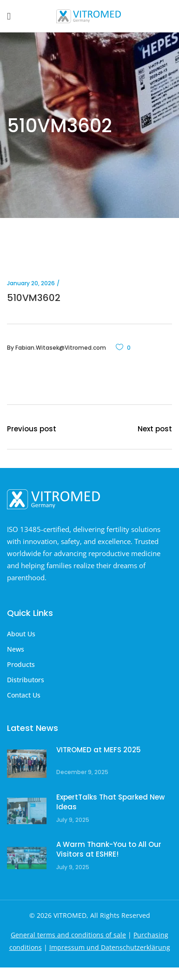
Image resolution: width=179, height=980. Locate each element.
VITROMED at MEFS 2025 (99, 750)
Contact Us (24, 695)
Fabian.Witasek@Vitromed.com (61, 348)
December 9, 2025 (82, 772)
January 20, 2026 (31, 283)
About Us (21, 634)
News (16, 649)
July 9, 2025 (73, 820)
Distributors (26, 680)
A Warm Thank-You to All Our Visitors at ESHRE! (109, 849)
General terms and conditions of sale (68, 935)
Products (21, 664)
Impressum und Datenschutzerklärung (110, 947)
